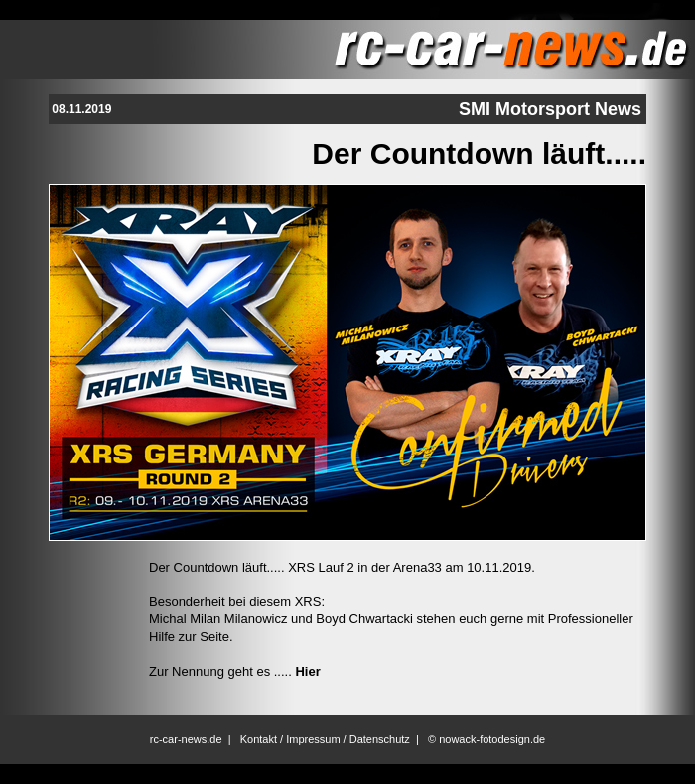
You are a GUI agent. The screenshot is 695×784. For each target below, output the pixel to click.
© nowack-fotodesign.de (486, 739)
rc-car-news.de (186, 739)
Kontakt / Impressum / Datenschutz (325, 739)
